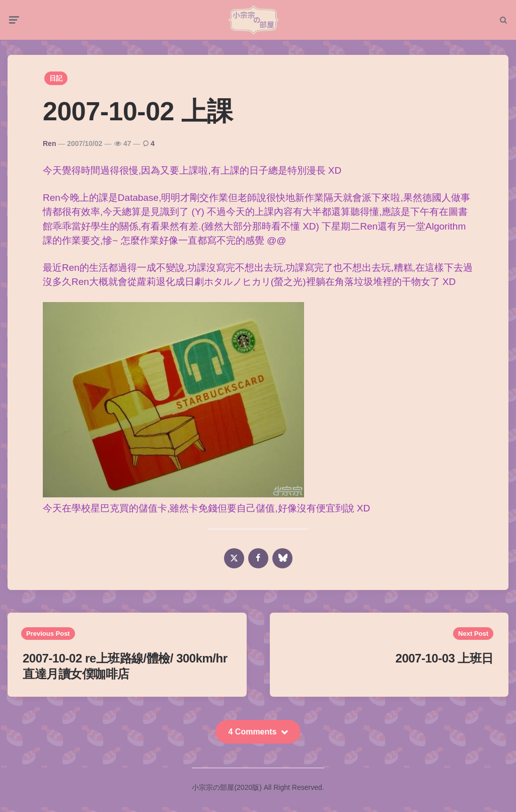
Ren (49, 149)
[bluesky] (282, 564)
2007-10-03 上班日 (445, 664)
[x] (234, 564)
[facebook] (258, 564)
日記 (56, 84)
